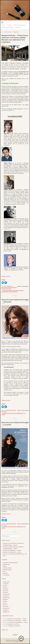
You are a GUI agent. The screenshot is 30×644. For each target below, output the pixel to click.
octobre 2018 (6, 584)
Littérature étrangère (7, 568)
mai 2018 (5, 587)
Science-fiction (6, 575)
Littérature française (11, 410)
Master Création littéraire (11, 292)
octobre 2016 (6, 596)
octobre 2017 (6, 589)
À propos (10, 25)
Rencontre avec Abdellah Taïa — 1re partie (12, 552)
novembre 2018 (6, 582)
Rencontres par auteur (20, 25)
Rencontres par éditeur (7, 27)
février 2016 (6, 607)
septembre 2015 (6, 612)
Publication (18, 27)
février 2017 (6, 591)
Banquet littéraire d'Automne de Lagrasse (14, 291)
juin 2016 (5, 601)
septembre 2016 (6, 598)
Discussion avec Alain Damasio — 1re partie (17, 619)
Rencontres (9, 289)
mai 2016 (5, 603)
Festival (3, 292)
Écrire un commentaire (23, 286)
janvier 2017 (6, 592)
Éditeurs (5, 566)
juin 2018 (5, 585)
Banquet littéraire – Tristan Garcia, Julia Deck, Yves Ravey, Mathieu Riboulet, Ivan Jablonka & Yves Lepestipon (15, 39)
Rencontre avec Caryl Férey (13, 624)
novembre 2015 (6, 608)
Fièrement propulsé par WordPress (14, 640)
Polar (4, 571)
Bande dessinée (6, 564)
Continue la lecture (6, 276)
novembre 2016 (6, 594)
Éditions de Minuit (9, 135)
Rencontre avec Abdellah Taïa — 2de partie (12, 550)
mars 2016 (5, 605)
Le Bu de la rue (15, 10)
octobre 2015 (6, 610)
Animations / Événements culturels (7, 287)
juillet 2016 (5, 600)
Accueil (3, 25)
